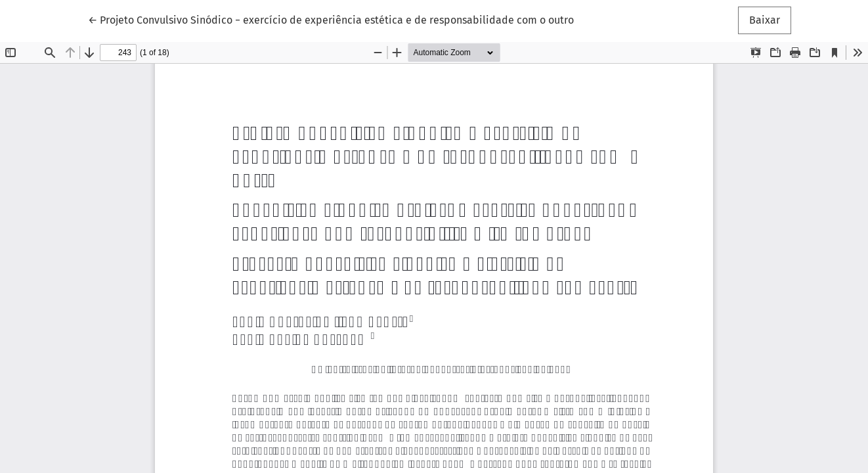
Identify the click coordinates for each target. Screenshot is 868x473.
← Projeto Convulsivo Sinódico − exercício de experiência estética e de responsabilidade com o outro (331, 19)
